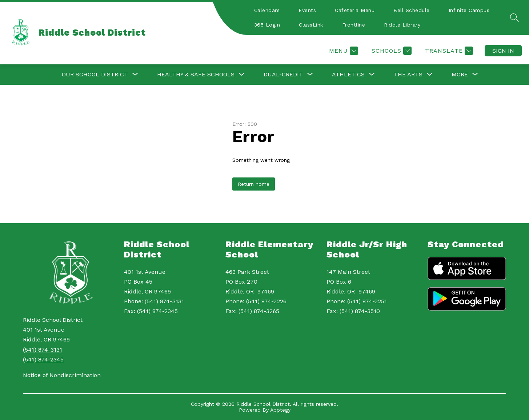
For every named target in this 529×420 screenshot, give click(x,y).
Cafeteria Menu (355, 10)
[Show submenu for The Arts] (408, 75)
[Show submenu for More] (460, 75)
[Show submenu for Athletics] (348, 75)
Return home (254, 184)
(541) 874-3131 (43, 350)
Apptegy (280, 410)
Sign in (503, 51)
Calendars (267, 10)
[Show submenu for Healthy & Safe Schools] (196, 75)
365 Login (267, 25)
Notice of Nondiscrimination (62, 375)
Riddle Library (402, 25)
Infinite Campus (469, 10)
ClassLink (311, 25)
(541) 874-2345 (43, 359)
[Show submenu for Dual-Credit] (283, 75)
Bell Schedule (412, 10)
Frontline (354, 25)
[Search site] (514, 17)
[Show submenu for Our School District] (95, 75)
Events (307, 10)
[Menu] (343, 51)
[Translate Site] (448, 51)
